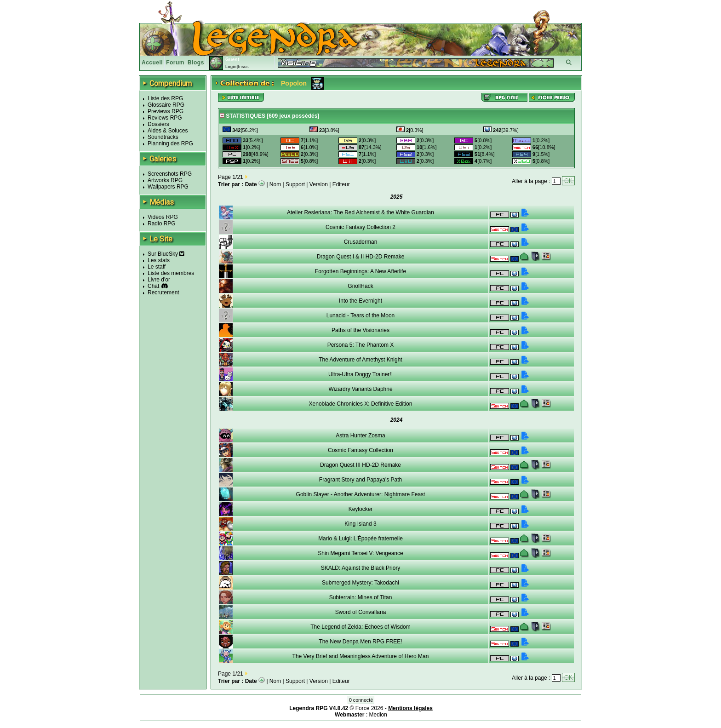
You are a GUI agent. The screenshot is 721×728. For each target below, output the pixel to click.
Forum (175, 63)
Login (231, 67)
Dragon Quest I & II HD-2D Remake (361, 257)
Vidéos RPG (163, 217)
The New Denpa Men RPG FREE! (360, 642)
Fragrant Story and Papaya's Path (360, 480)
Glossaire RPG (166, 105)
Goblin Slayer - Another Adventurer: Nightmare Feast (361, 494)
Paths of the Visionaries (360, 330)
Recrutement (163, 292)
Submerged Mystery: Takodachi (360, 583)
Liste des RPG (165, 98)
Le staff (157, 267)
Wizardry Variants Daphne (360, 389)
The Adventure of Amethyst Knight (360, 360)
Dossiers (158, 124)
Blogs (196, 63)
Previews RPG (166, 111)
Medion (378, 715)
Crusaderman (361, 242)
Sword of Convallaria (361, 612)
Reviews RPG (165, 118)
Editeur (341, 184)
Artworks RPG (165, 180)
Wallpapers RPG (168, 187)
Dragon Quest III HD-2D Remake (360, 465)
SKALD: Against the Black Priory (361, 568)
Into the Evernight (360, 301)
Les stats (159, 260)
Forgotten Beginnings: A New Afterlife (360, 271)
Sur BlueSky (166, 254)
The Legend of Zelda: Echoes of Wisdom (360, 627)
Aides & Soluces (168, 131)
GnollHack (360, 286)
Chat (153, 286)
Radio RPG (162, 224)
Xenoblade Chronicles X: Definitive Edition (361, 404)
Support (295, 184)
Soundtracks (163, 137)
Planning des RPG (170, 143)
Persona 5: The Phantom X (361, 345)
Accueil (152, 63)
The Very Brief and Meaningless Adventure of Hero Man (361, 656)
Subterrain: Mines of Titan (361, 597)
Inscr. (243, 67)
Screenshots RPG (170, 174)
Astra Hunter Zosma (360, 436)
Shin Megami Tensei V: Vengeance (360, 553)
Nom (275, 184)
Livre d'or (159, 280)
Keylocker (361, 509)
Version (319, 184)
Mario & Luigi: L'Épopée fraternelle (360, 539)
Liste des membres (171, 273)
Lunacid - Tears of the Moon (361, 315)
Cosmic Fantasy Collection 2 (360, 227)
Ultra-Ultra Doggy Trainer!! (360, 374)
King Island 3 (360, 524)
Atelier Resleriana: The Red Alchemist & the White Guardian (360, 212)
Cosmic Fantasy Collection (360, 450)
